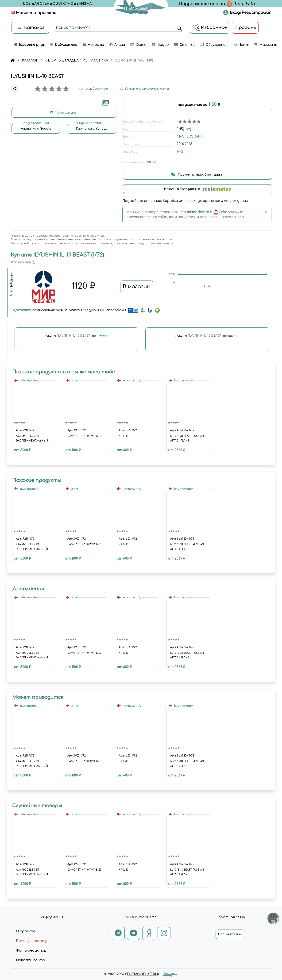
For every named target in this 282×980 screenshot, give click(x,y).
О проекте (26, 931)
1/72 (180, 152)
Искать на (76, 336)
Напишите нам (230, 934)
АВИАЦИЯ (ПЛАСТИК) (134, 60)
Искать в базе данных (198, 189)
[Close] (266, 212)
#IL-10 (151, 162)
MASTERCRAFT (189, 136)
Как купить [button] (23, 262)
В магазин (137, 287)
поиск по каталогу (73, 28)
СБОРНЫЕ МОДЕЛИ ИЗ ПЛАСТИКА (77, 60)
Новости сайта (31, 960)
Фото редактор (31, 951)
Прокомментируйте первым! (197, 175)
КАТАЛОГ (30, 60)
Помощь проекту (32, 941)
